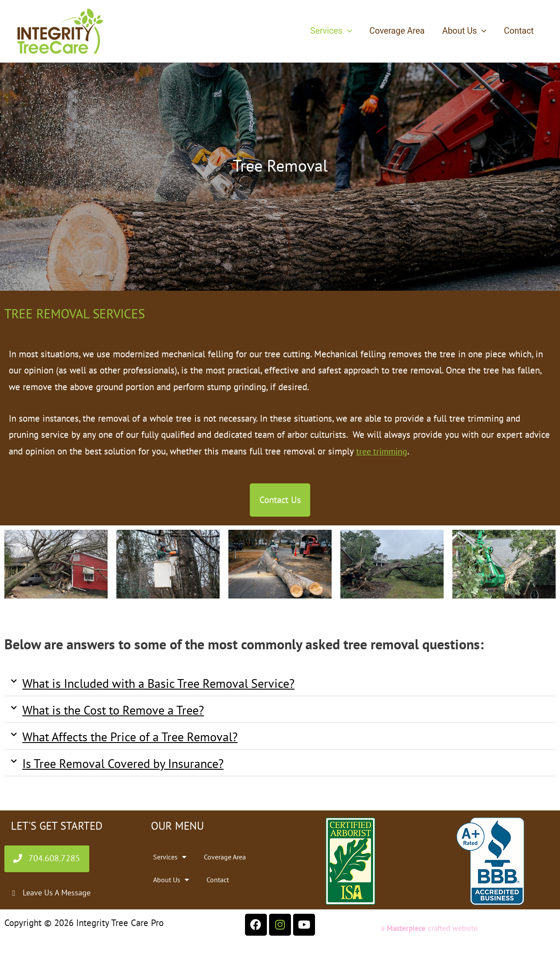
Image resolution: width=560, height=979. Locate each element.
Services (333, 31)
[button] (349, 31)
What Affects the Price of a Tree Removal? (130, 739)
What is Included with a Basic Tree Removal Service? (158, 685)
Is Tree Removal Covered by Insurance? (123, 766)
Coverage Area (398, 31)
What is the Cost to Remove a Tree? (113, 712)
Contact (519, 31)
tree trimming (383, 451)
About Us (465, 31)
